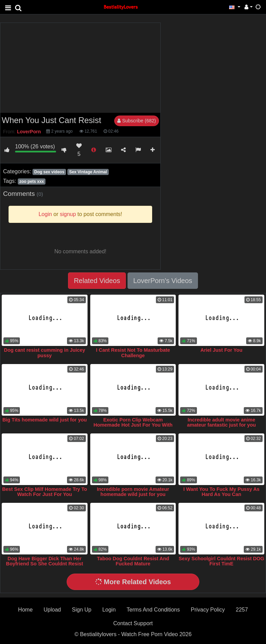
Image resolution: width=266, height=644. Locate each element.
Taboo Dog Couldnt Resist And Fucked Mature (133, 561)
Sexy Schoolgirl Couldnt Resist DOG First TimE (221, 561)
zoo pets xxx (31, 182)
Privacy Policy (208, 610)
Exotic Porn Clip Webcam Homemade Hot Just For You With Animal (133, 425)
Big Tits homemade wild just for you (45, 420)
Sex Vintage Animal (88, 172)
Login (109, 610)
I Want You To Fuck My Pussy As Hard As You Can (221, 492)
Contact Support (133, 623)
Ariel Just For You (221, 350)
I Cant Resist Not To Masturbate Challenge (133, 353)
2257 (242, 610)
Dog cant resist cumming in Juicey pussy (45, 353)
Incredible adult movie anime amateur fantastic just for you (222, 422)
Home (25, 610)
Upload (52, 610)
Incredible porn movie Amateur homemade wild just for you (133, 492)
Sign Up (82, 610)
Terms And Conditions (153, 610)
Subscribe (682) (137, 121)
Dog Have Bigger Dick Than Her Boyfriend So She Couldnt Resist (45, 561)
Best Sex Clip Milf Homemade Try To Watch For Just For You (44, 492)
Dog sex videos (49, 172)
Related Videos (97, 281)
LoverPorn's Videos (163, 281)
